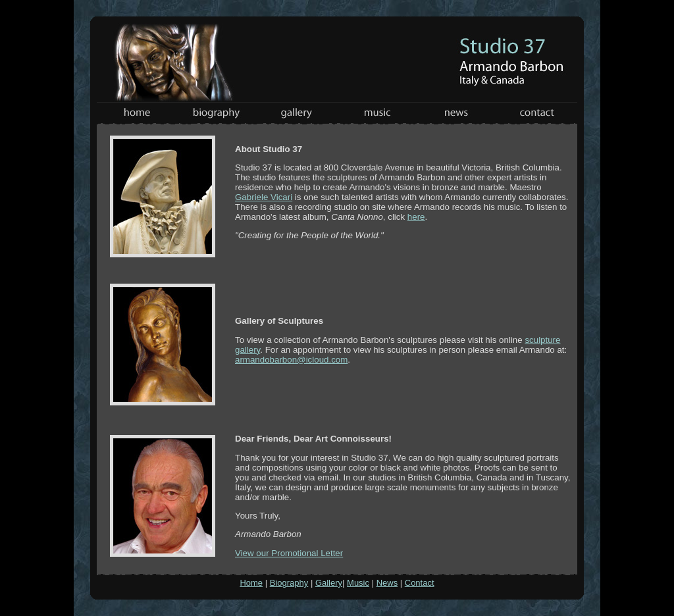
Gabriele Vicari (264, 197)
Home (251, 583)
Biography (289, 583)
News (387, 583)
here (416, 217)
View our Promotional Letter (289, 553)
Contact (420, 583)
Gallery (329, 583)
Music (358, 583)
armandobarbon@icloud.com (291, 360)
